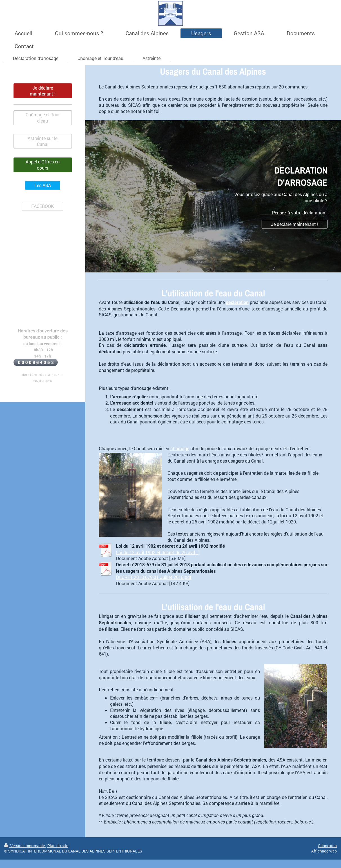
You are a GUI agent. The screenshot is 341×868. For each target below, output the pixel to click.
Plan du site (58, 846)
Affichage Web (324, 851)
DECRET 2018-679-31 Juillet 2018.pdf (154, 577)
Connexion (327, 846)
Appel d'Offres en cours (43, 165)
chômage (180, 448)
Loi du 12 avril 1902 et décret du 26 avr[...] (158, 552)
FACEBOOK (43, 206)
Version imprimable (25, 846)
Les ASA (43, 185)
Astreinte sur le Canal (43, 141)
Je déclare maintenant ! (295, 224)
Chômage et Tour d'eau (43, 118)
